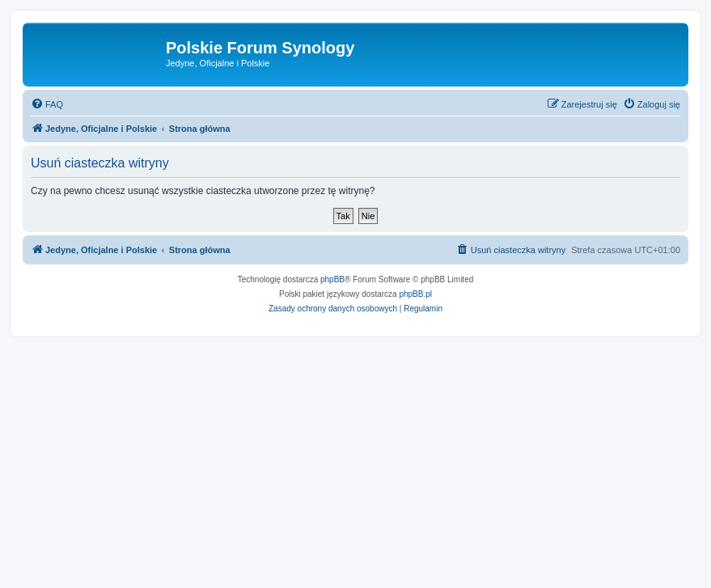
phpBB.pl (415, 294)
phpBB (332, 279)
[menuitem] (47, 104)
